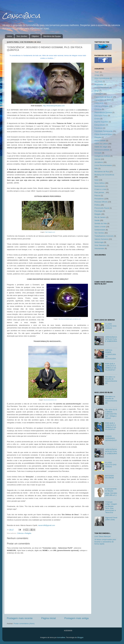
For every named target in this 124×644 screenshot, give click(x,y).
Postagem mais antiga (77, 618)
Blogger (80, 637)
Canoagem (99, 94)
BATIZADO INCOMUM (110, 477)
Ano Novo (98, 81)
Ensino (97, 119)
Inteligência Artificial (102, 156)
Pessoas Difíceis (101, 202)
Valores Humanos (101, 239)
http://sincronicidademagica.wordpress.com (70, 319)
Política (97, 205)
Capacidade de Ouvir (103, 100)
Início (10, 36)
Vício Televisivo (100, 245)
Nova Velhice (100, 183)
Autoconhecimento (102, 88)
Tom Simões (22, 36)
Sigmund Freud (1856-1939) (111, 519)
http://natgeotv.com (50, 232)
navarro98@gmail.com (47, 525)
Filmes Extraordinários (103, 134)
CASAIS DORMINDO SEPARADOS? (111, 438)
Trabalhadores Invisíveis (104, 236)
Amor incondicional (102, 78)
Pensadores (99, 199)
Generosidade (100, 141)
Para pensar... (100, 192)
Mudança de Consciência (104, 175)
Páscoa (97, 196)
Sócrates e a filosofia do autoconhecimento (111, 380)
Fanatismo (99, 128)
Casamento (99, 103)
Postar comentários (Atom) (24, 624)
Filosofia (98, 137)
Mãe (96, 168)
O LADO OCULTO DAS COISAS (111, 326)
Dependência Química (103, 112)
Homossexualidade (102, 150)
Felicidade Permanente (104, 131)
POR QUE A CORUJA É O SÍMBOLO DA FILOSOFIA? (111, 367)
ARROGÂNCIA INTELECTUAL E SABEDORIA (111, 339)
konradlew (61, 637)
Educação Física (101, 116)
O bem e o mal (100, 189)
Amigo (97, 75)
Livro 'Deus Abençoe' (103, 536)
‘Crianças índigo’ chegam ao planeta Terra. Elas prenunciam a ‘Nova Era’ (111, 507)
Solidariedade (100, 230)
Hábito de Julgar (101, 147)
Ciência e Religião (24, 533)
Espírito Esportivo (101, 122)
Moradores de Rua (102, 172)
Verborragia (99, 242)
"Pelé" (97, 72)
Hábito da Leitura (101, 144)
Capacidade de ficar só (103, 97)
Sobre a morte (100, 227)
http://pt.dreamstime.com (50, 400)
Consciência (21, 16)
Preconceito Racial (102, 208)
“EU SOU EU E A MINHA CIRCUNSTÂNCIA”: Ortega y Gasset (111, 414)
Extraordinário (100, 125)
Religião (98, 214)
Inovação (98, 153)
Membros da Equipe (52, 36)
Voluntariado (99, 248)
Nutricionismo (100, 186)
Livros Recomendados (103, 165)
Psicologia (99, 211)
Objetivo (35, 36)
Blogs (97, 91)
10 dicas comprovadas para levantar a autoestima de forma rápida (105, 542)
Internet (98, 159)
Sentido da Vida (101, 223)
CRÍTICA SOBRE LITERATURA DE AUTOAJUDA (110, 354)
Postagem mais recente (20, 618)
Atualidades (99, 84)
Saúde (97, 220)
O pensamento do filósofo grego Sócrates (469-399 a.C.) (111, 492)
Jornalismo (99, 162)
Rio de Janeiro (100, 217)
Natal (97, 180)
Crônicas (98, 109)
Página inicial (48, 618)
